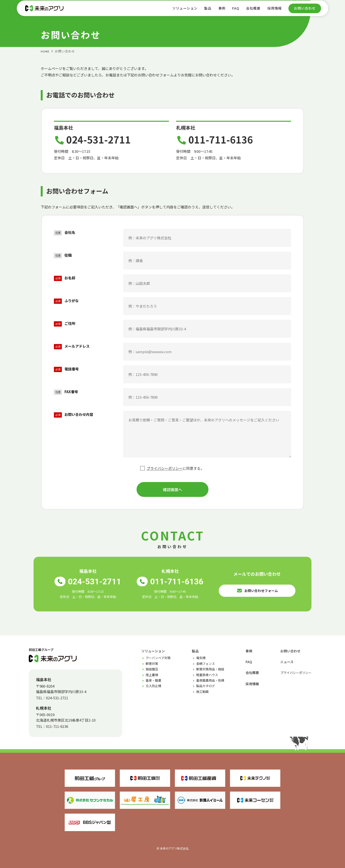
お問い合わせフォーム (257, 589)
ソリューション (178, 12)
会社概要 (251, 12)
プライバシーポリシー (165, 468)
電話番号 (66, 369)
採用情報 (274, 12)
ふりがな (66, 301)
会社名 (65, 233)
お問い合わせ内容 (74, 415)
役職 (63, 255)
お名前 (65, 278)
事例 (218, 12)
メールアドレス (72, 346)
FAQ (233, 12)
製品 (203, 12)
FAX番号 (66, 392)
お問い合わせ (305, 12)
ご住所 (65, 324)
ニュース (287, 662)
